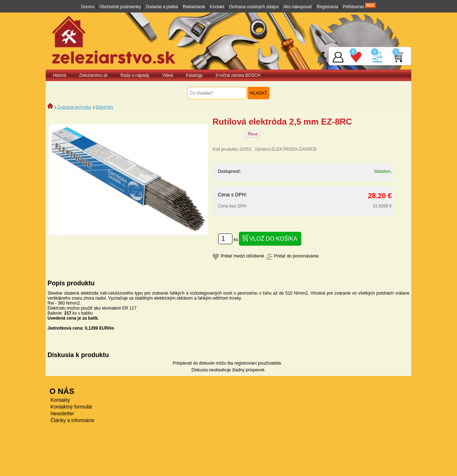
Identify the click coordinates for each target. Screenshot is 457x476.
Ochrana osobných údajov (254, 7)
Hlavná (59, 75)
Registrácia (327, 7)
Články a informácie (73, 420)
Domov (88, 7)
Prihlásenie (353, 7)
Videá (167, 75)
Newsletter (62, 414)
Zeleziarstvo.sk (93, 75)
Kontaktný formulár (72, 407)
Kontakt (217, 7)
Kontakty (60, 400)
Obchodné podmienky (120, 7)
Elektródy (104, 107)
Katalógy (194, 75)
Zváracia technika (74, 107)
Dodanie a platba (162, 7)
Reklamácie (194, 7)
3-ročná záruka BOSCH (238, 75)
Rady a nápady (135, 75)
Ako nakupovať (298, 7)
